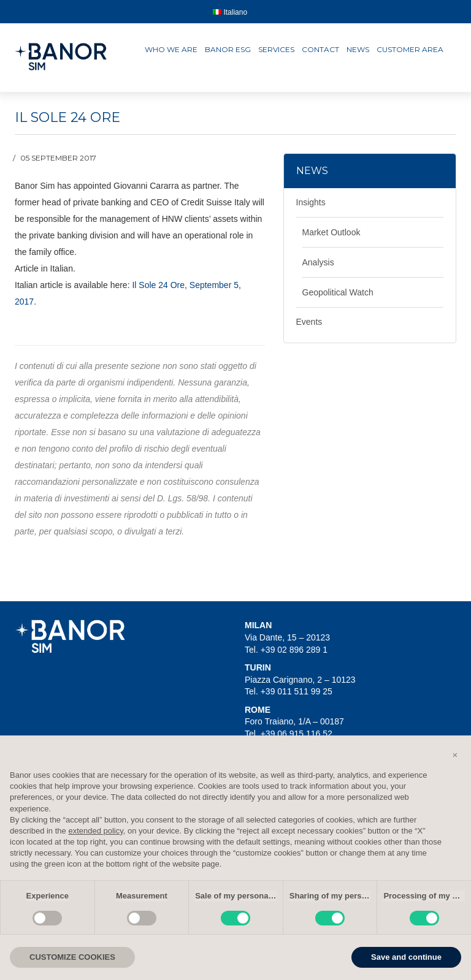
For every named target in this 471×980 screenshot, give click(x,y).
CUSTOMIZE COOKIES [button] (72, 957)
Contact (320, 49)
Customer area (410, 49)
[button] (455, 755)
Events (309, 322)
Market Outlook (331, 232)
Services (276, 49)
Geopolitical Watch (338, 292)
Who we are (171, 49)
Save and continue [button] (406, 957)
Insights (311, 202)
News (358, 49)
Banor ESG (228, 49)
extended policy (95, 831)
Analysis (318, 262)
